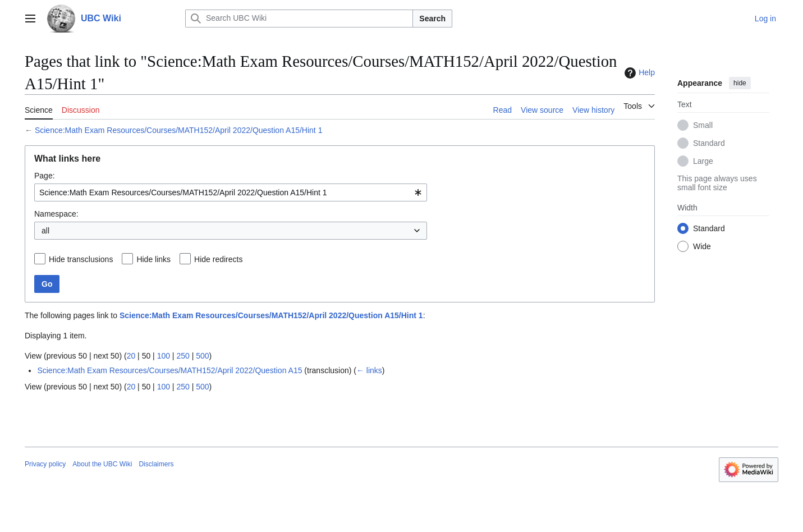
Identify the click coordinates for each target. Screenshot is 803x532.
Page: (45, 176)
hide (740, 83)
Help (638, 73)
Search (432, 19)
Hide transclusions (81, 259)
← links (369, 370)
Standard (709, 143)
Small (703, 125)
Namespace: (56, 214)
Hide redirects (218, 259)
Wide (702, 246)
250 (183, 356)
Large (703, 161)
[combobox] (231, 192)
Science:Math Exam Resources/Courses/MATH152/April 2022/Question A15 (169, 370)
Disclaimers (156, 464)
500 (202, 356)
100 (164, 356)
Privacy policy (45, 464)
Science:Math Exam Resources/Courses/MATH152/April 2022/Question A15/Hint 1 (179, 130)
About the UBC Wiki (102, 464)
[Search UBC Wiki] (299, 19)
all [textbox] (45, 231)
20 (131, 356)
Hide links (153, 259)
